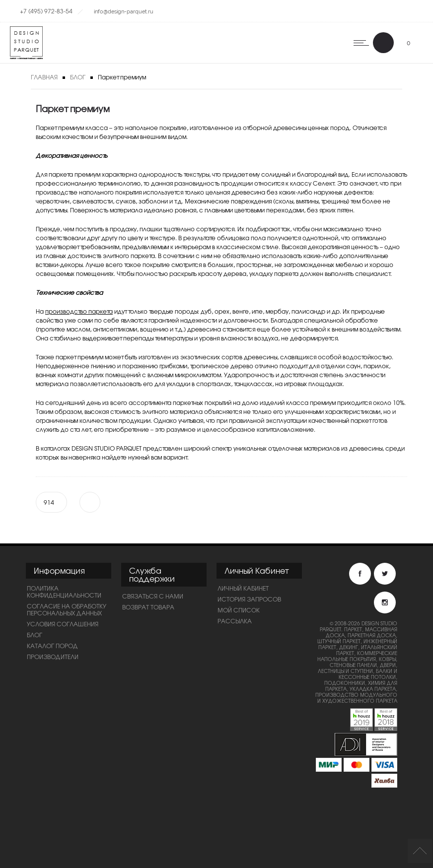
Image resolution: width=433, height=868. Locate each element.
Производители (53, 657)
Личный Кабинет (243, 588)
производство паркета (79, 311)
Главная (44, 77)
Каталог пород (52, 646)
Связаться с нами (153, 596)
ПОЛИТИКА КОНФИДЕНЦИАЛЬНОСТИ (64, 592)
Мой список (239, 610)
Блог (78, 77)
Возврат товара (148, 607)
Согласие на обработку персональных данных (67, 609)
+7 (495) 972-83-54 (46, 11)
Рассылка (235, 621)
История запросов (249, 599)
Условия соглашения (63, 624)
